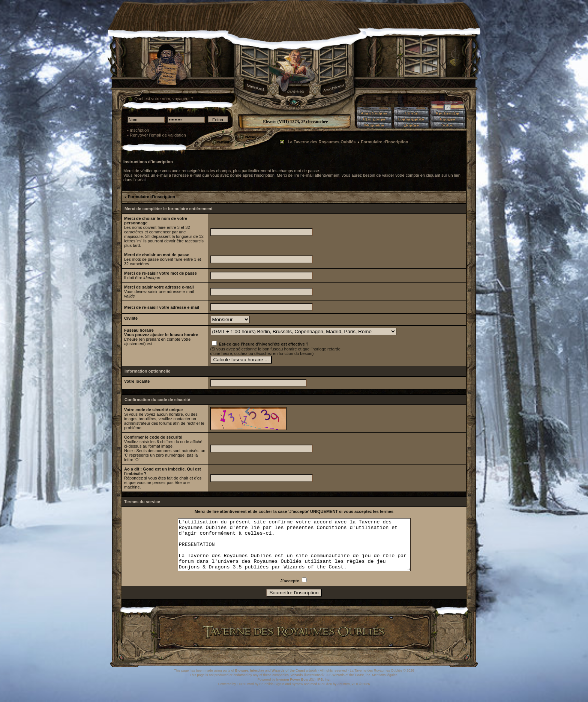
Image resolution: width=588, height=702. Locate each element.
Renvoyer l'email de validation (158, 135)
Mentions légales (385, 685)
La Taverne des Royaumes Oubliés (322, 142)
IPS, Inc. (324, 690)
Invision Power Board (294, 690)
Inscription (139, 130)
